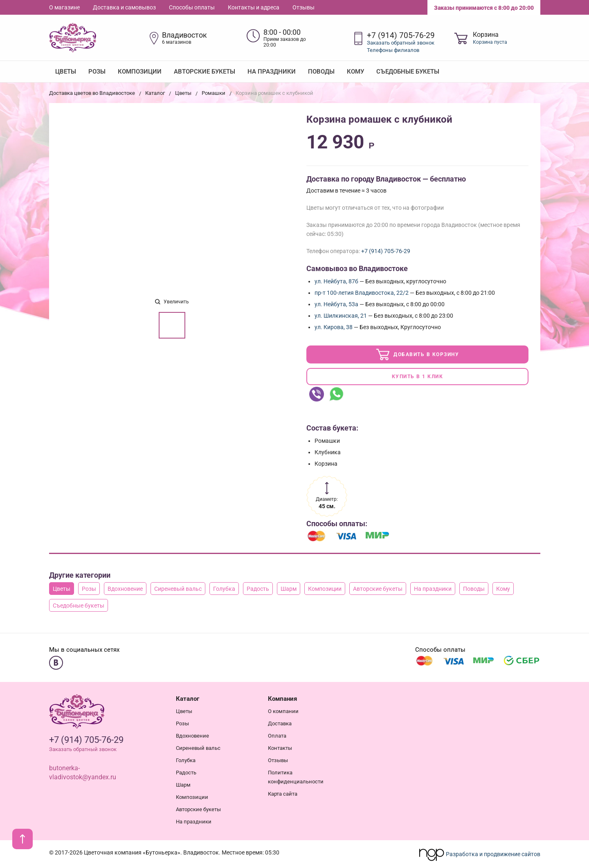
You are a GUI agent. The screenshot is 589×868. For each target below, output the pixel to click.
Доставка (280, 722)
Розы (97, 72)
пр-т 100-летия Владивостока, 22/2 (362, 293)
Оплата (277, 734)
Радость (258, 587)
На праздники (272, 72)
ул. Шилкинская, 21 (341, 316)
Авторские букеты (205, 72)
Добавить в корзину (418, 354)
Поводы (321, 72)
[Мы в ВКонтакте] (56, 661)
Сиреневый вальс (178, 587)
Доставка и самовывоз (124, 7)
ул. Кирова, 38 (334, 327)
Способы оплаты (192, 7)
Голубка (224, 587)
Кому (355, 72)
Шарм (289, 587)
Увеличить (172, 302)
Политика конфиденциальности (296, 775)
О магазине (64, 7)
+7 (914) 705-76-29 (401, 35)
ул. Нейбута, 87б (336, 281)
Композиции (140, 72)
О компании (283, 710)
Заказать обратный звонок (401, 43)
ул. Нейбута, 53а (336, 304)
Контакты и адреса (254, 7)
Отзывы (303, 7)
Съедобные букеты (408, 72)
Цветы (66, 72)
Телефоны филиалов (393, 50)
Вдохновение (125, 587)
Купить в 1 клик (418, 376)
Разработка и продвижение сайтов (479, 852)
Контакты (280, 746)
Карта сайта (283, 792)
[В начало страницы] (22, 839)
